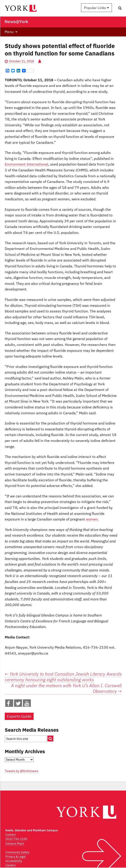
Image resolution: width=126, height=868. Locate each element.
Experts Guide (19, 716)
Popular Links (96, 8)
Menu (9, 32)
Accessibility (14, 861)
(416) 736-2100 (16, 839)
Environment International (26, 164)
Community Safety (17, 852)
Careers (11, 865)
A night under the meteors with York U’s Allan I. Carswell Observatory (66, 688)
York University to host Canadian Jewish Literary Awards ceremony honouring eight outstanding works (63, 677)
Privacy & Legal (16, 857)
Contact (11, 835)
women (92, 519)
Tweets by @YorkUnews (22, 771)
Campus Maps (15, 843)
